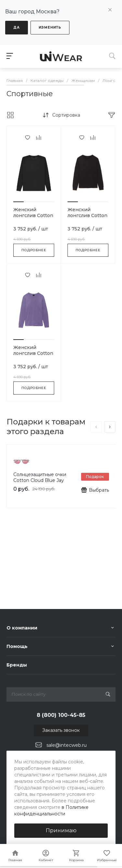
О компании (22, 628)
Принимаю (61, 830)
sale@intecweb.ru (67, 745)
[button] (18, 202)
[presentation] (96, 427)
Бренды (17, 665)
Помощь (17, 646)
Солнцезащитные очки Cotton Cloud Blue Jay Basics (40, 480)
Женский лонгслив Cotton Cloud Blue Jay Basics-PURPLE (33, 356)
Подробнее (34, 250)
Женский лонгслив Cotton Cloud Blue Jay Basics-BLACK (33, 218)
